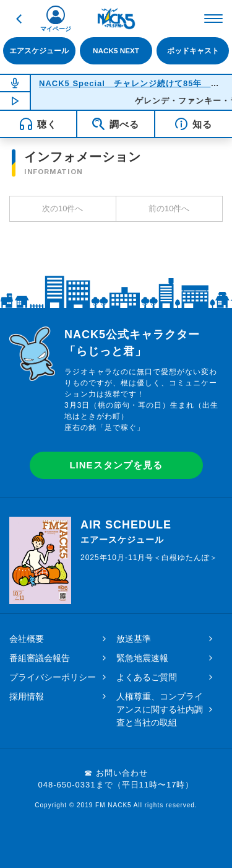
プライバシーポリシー (53, 677)
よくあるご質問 (147, 677)
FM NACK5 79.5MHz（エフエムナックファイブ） (116, 19)
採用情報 (27, 696)
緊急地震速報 (142, 658)
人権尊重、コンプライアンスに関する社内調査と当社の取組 (160, 709)
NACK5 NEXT (116, 50)
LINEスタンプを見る (116, 465)
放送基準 (134, 639)
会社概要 (27, 639)
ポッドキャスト (193, 50)
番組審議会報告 (40, 658)
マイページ (56, 29)
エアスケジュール (39, 50)
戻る (19, 19)
